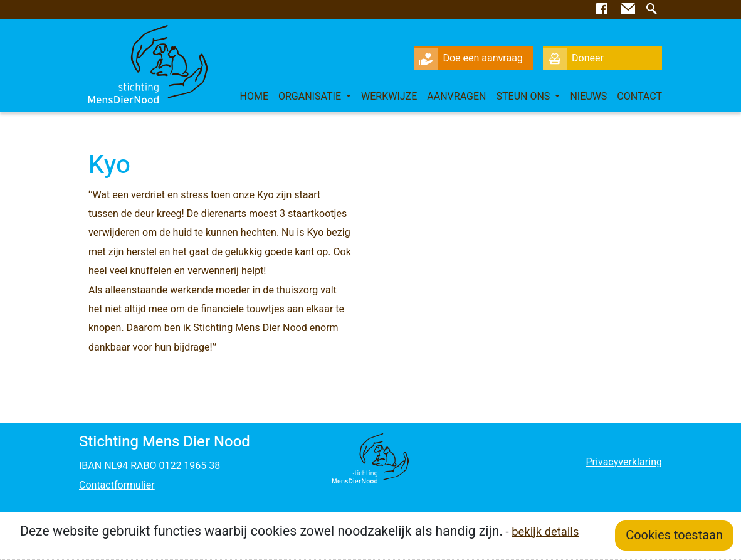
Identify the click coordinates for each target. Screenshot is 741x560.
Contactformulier (117, 485)
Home (254, 97)
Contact (639, 97)
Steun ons (525, 97)
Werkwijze (389, 97)
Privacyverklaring (623, 462)
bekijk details (545, 532)
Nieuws (588, 97)
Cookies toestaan (674, 535)
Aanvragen (456, 97)
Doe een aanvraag (468, 58)
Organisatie (311, 97)
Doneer (573, 58)
